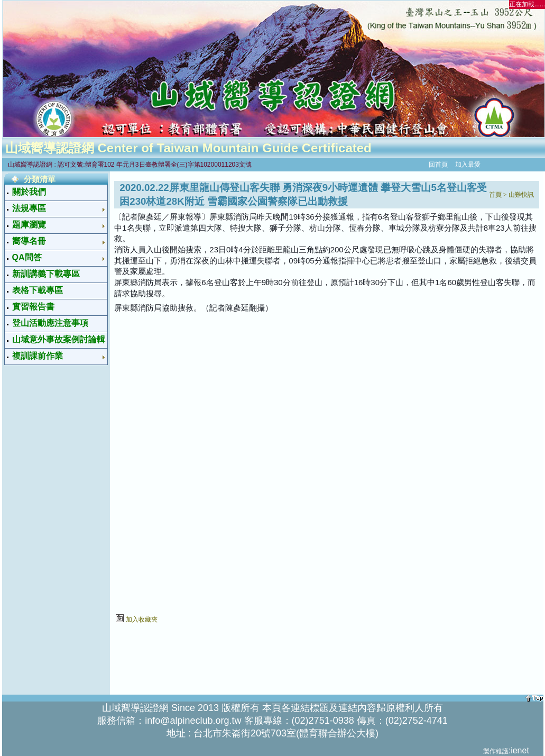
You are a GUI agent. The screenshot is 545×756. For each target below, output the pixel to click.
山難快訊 (521, 195)
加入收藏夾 (142, 620)
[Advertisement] (49, 529)
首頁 (495, 195)
